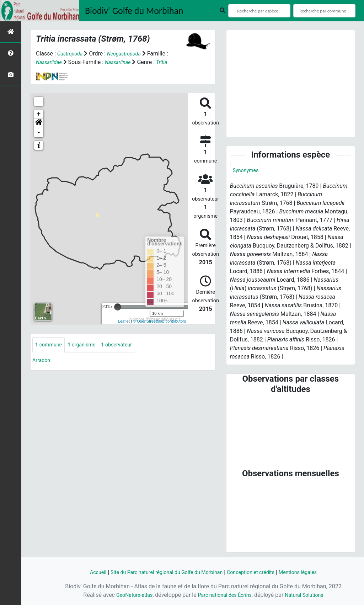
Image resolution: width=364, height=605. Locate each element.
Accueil (85, 572)
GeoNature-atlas (128, 595)
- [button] (39, 133)
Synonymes (247, 171)
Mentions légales (309, 572)
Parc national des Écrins (224, 595)
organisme (87, 345)
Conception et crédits (257, 572)
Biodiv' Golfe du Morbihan (134, 11)
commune (50, 345)
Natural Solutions (310, 595)
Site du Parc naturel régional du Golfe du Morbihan (162, 572)
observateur (126, 345)
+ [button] (39, 114)
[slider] (118, 307)
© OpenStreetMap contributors (159, 321)
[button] (39, 123)
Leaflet (124, 321)
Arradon (42, 361)
